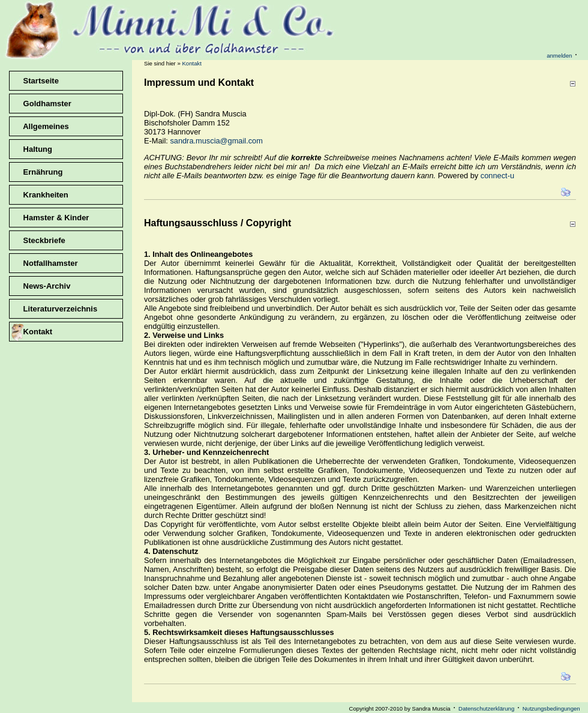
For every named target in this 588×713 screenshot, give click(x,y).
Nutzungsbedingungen (551, 708)
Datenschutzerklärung (486, 708)
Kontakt (192, 63)
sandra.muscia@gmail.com (216, 141)
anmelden (559, 56)
